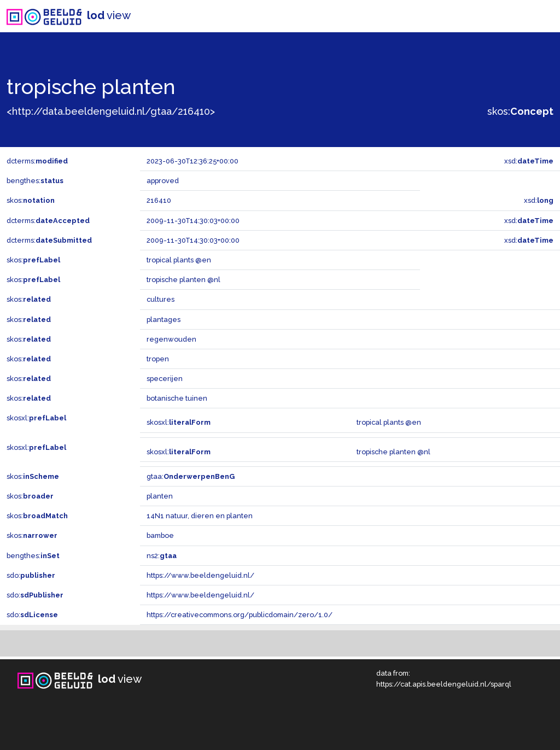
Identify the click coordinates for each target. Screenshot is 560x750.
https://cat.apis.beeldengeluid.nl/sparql (444, 684)
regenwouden (171, 339)
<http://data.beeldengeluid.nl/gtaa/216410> (111, 111)
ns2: (162, 556)
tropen (158, 359)
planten (160, 496)
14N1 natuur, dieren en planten (200, 516)
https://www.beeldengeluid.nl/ (200, 575)
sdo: (31, 575)
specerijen (165, 379)
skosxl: (36, 418)
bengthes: (35, 181)
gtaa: (191, 476)
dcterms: (37, 161)
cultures (161, 299)
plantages (164, 320)
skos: (520, 111)
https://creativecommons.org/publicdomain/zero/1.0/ (240, 615)
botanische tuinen (177, 398)
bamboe (160, 535)
